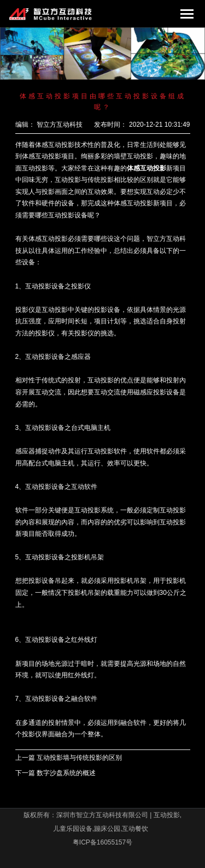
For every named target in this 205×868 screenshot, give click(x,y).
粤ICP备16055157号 (102, 842)
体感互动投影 (147, 168)
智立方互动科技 (60, 125)
